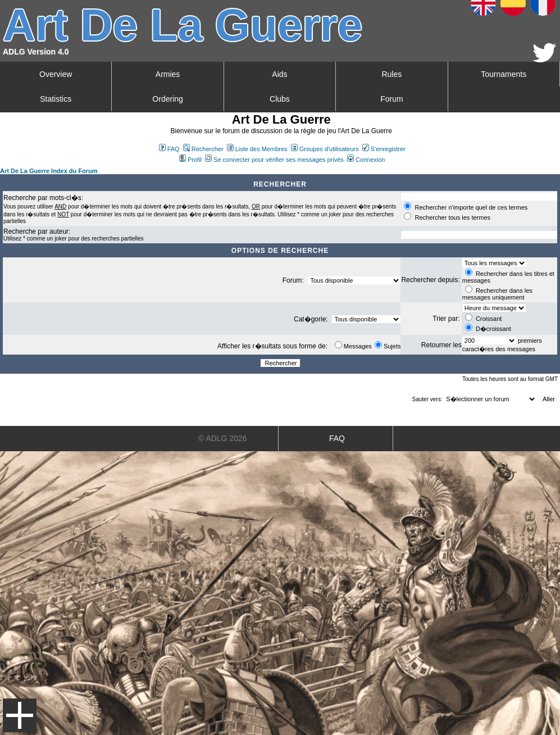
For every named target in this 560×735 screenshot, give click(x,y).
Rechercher (203, 149)
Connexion (366, 160)
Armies (168, 74)
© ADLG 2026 (223, 438)
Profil (190, 160)
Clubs (280, 99)
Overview (56, 74)
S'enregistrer (384, 149)
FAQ (169, 149)
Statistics (56, 99)
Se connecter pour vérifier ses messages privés (274, 160)
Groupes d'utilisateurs (325, 149)
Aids (279, 74)
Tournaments (504, 74)
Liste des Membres (257, 149)
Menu (20, 715)
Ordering (167, 99)
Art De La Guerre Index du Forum (49, 171)
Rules (391, 74)
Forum (391, 99)
